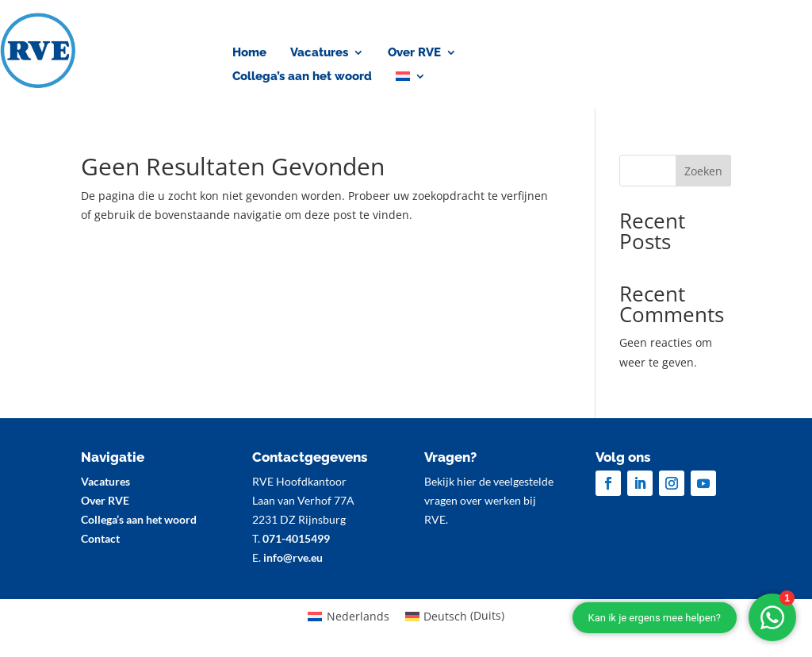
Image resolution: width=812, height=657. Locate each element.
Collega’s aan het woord (302, 77)
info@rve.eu (293, 557)
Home (249, 53)
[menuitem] (411, 79)
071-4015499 (296, 538)
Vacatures (319, 53)
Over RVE (414, 53)
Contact (713, 54)
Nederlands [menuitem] (358, 616)
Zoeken (703, 171)
